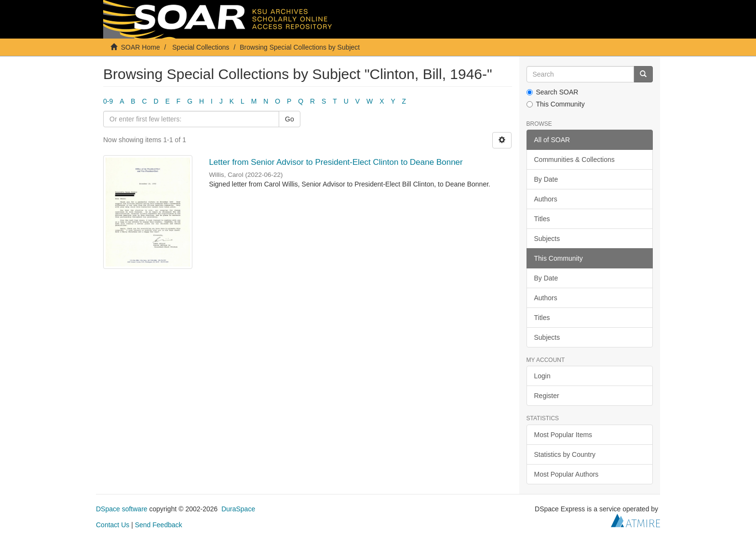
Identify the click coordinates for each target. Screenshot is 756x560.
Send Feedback (159, 525)
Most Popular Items (563, 435)
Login (542, 376)
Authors (546, 199)
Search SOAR (553, 92)
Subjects (547, 239)
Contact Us (113, 525)
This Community (556, 104)
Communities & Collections (574, 160)
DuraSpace (238, 509)
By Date (546, 179)
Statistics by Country (565, 454)
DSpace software (122, 509)
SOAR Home (141, 47)
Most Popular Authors (567, 474)
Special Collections (201, 47)
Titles (542, 219)
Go (290, 119)
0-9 (108, 101)
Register (547, 396)
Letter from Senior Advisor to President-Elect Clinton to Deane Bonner (336, 162)
